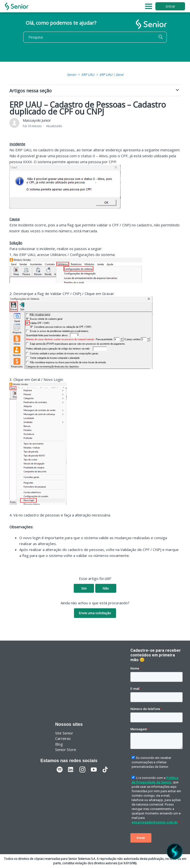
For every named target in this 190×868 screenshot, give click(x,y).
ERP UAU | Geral (111, 75)
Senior (71, 75)
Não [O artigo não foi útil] (106, 588)
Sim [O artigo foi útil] (84, 588)
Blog (59, 744)
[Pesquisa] (95, 37)
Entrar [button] (170, 6)
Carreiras (63, 738)
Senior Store (66, 750)
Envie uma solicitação (95, 613)
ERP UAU (88, 75)
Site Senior (64, 733)
